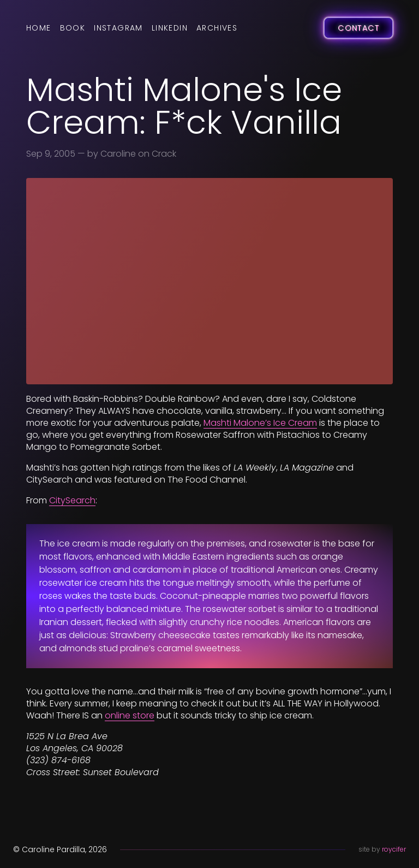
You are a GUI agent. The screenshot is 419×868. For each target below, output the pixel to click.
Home (39, 28)
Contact (358, 28)
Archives (217, 28)
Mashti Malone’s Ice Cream (260, 423)
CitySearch (72, 500)
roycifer (394, 849)
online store (130, 715)
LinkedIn (170, 28)
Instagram (118, 28)
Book (73, 28)
